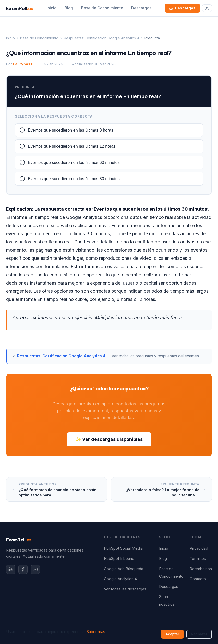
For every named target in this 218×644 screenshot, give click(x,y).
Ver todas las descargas (125, 589)
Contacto (198, 579)
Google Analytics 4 (120, 579)
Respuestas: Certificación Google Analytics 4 (101, 38)
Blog (69, 8)
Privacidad (199, 548)
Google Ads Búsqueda (124, 569)
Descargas (141, 8)
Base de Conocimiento (102, 8)
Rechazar (199, 634)
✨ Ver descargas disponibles (109, 439)
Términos (198, 559)
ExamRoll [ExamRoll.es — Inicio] (20, 8)
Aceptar (172, 634)
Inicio (51, 8)
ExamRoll (19, 539)
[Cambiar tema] (207, 8)
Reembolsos (201, 569)
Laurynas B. (24, 64)
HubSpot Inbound (119, 559)
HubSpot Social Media (123, 548)
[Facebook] (23, 569)
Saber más (96, 632)
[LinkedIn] (11, 569)
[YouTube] (35, 569)
